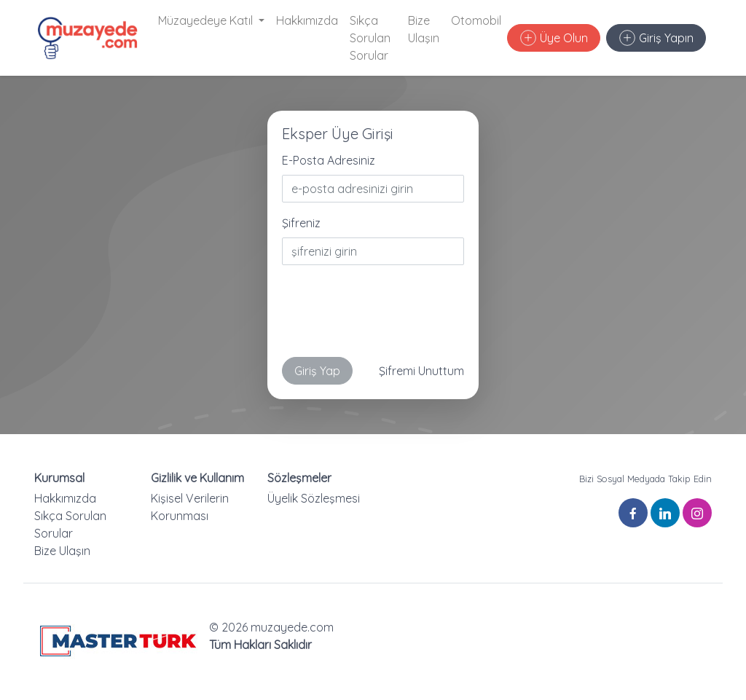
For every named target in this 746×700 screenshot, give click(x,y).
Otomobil (476, 20)
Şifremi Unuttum (421, 371)
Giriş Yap (317, 371)
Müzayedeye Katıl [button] (207, 20)
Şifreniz (301, 223)
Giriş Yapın (656, 38)
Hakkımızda (307, 20)
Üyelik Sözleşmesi (314, 498)
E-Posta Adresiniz (329, 160)
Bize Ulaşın (424, 29)
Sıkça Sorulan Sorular (370, 38)
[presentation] (393, 317)
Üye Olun (554, 38)
